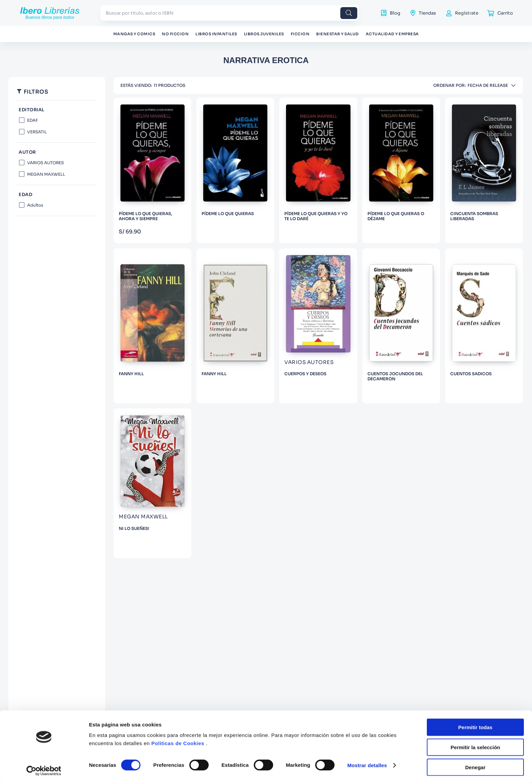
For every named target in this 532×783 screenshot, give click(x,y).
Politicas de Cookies (178, 742)
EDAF (33, 120)
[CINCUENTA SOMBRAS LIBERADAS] (484, 171)
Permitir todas (476, 726)
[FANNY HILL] (153, 326)
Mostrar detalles (367, 764)
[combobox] (230, 13)
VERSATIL (37, 132)
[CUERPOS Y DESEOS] (318, 326)
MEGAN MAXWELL (46, 174)
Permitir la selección (475, 746)
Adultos (35, 205)
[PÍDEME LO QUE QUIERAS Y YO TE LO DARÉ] (318, 171)
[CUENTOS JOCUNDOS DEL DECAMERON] (401, 326)
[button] (57, 152)
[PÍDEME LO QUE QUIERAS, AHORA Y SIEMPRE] (153, 171)
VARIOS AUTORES (45, 163)
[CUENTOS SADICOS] (484, 326)
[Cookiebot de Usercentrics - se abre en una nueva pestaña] (44, 770)
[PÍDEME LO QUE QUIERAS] (235, 171)
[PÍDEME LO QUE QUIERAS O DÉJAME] (401, 171)
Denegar (475, 766)
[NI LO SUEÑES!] (153, 483)
